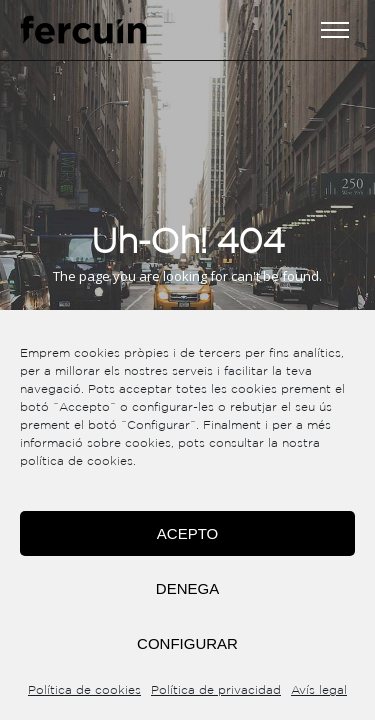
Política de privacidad (216, 690)
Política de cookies (84, 690)
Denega (187, 588)
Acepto (187, 533)
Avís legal (319, 690)
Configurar (187, 643)
